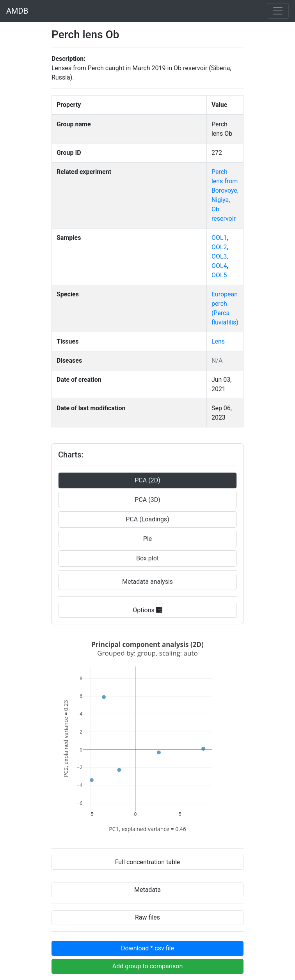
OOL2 (219, 247)
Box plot (147, 558)
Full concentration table (148, 862)
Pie (147, 539)
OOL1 (219, 238)
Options (147, 610)
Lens (218, 341)
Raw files (147, 917)
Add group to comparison (148, 966)
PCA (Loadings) (147, 519)
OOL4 (219, 266)
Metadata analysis (147, 582)
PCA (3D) (147, 500)
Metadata (147, 890)
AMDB (17, 11)
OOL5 (219, 275)
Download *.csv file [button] (147, 948)
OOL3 (219, 256)
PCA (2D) (147, 480)
